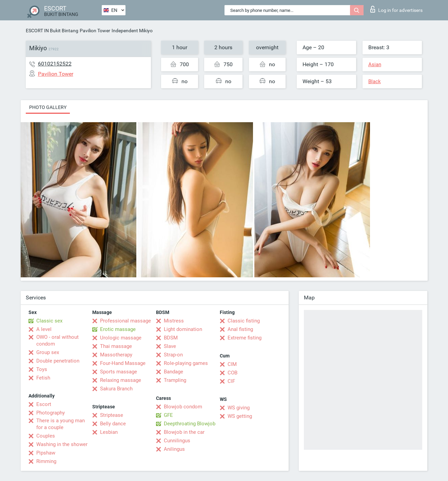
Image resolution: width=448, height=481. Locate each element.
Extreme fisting (245, 338)
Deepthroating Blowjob (190, 424)
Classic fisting (244, 321)
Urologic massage (121, 338)
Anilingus (174, 449)
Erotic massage (118, 329)
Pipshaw (46, 453)
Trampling (175, 380)
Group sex (48, 352)
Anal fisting (240, 329)
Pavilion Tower (95, 31)
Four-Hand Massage (123, 363)
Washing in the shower (62, 444)
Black (375, 81)
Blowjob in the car (184, 432)
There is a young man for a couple (61, 424)
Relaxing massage (121, 380)
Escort (44, 404)
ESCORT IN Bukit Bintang (52, 31)
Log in (396, 9)
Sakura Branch (116, 389)
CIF (231, 381)
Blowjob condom (183, 407)
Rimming (46, 461)
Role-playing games (186, 363)
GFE (168, 415)
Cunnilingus (177, 441)
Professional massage (125, 321)
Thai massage (116, 346)
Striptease (112, 415)
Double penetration (58, 361)
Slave (170, 346)
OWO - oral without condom (57, 340)
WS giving (239, 408)
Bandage (173, 372)
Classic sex (49, 321)
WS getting (240, 416)
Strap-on (173, 355)
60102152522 (55, 64)
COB (232, 373)
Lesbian (109, 432)
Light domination (183, 329)
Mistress (174, 321)
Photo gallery (48, 107)
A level (44, 329)
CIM (232, 364)
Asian (375, 64)
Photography (51, 413)
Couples (46, 436)
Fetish (43, 378)
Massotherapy (116, 355)
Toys (42, 369)
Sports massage (119, 372)
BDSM (171, 338)
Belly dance (113, 424)
